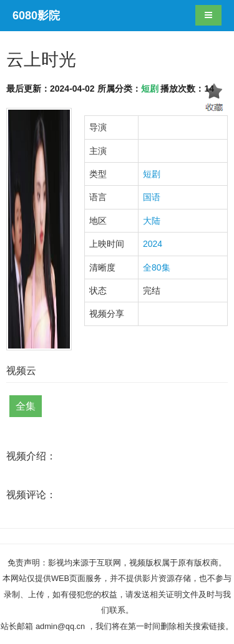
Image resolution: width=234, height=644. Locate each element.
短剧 (150, 89)
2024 (153, 244)
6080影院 (36, 16)
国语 (152, 197)
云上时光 (41, 60)
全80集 (157, 267)
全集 (26, 406)
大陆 (152, 221)
